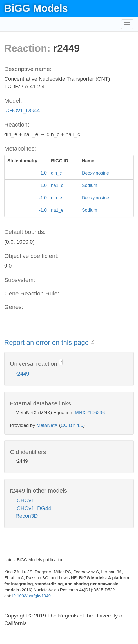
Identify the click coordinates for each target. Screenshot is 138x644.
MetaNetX (47, 425)
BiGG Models (36, 8)
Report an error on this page (47, 342)
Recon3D (27, 516)
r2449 (22, 374)
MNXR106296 (90, 413)
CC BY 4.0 (72, 425)
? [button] (93, 341)
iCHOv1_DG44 (22, 110)
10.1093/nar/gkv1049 (31, 596)
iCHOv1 (25, 500)
